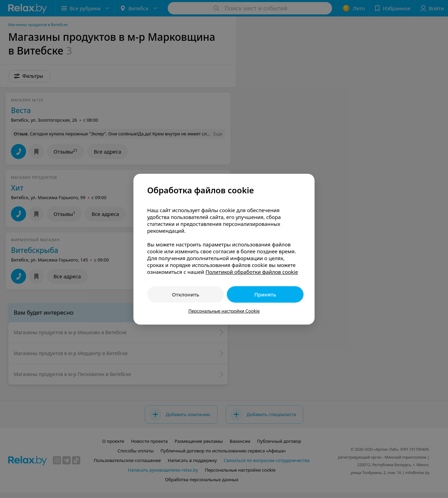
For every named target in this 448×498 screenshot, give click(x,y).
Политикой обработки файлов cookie (252, 272)
